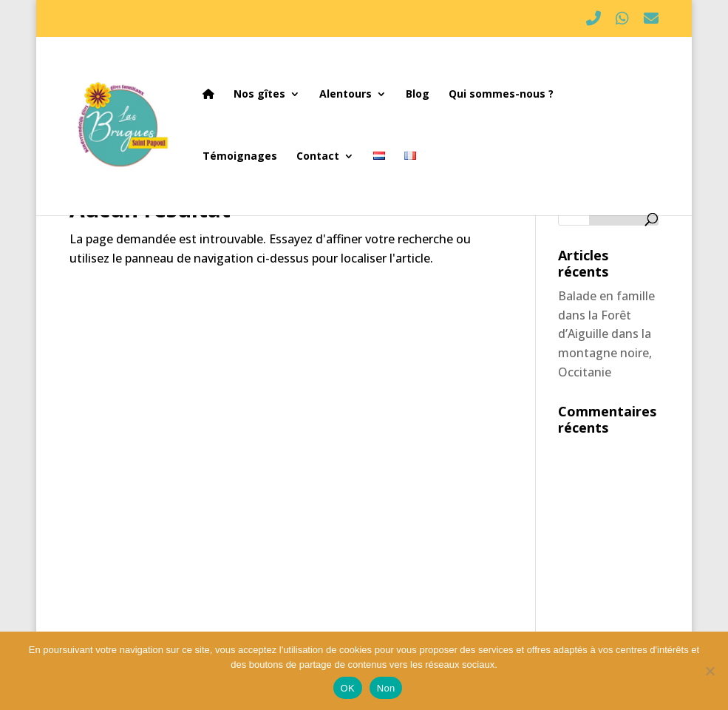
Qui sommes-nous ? (501, 95)
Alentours (346, 95)
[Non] (710, 671)
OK (348, 688)
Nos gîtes (259, 95)
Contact (318, 157)
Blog (418, 95)
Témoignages (240, 157)
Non (386, 688)
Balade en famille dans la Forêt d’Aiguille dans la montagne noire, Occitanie (606, 334)
